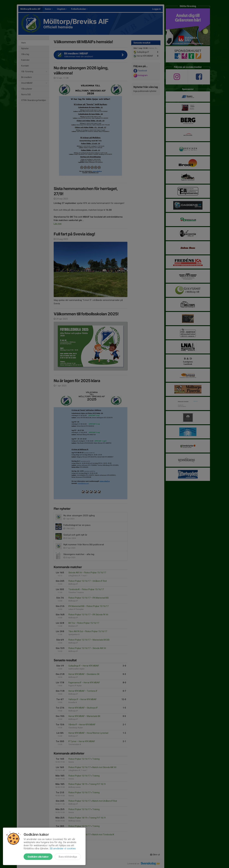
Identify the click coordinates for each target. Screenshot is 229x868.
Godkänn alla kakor (38, 857)
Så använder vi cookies (63, 848)
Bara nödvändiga (68, 857)
